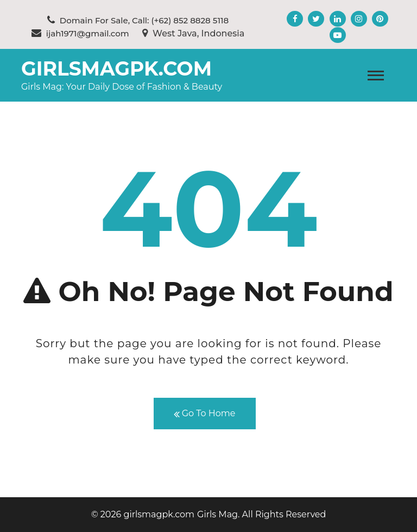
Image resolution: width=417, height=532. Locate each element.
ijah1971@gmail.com (80, 33)
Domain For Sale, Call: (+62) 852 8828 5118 (138, 20)
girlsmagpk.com (116, 68)
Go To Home (205, 414)
